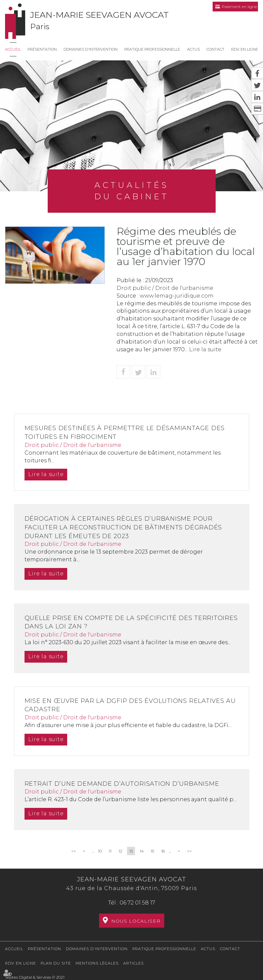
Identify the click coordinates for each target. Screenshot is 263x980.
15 (152, 851)
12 (120, 851)
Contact (215, 49)
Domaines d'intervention (91, 49)
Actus (193, 49)
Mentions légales (97, 963)
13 (131, 851)
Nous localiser (136, 921)
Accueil (13, 49)
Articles (134, 963)
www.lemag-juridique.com (177, 296)
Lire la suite (205, 349)
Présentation (42, 49)
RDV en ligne (245, 49)
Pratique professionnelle (152, 49)
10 (100, 851)
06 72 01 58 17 (137, 903)
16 (163, 851)
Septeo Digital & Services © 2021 (35, 977)
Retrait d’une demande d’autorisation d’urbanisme (124, 784)
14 (142, 851)
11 (110, 851)
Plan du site (56, 963)
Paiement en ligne (239, 7)
